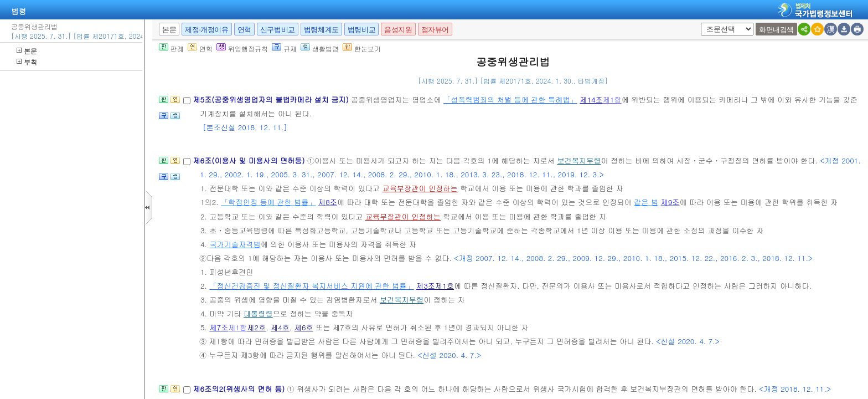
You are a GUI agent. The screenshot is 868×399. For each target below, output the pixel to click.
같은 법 (646, 202)
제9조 (670, 202)
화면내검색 (776, 30)
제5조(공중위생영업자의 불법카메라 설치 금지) (272, 99)
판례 (171, 48)
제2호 (256, 327)
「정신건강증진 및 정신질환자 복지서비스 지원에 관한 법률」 (311, 286)
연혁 (244, 30)
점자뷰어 (435, 30)
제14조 (591, 99)
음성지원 (398, 30)
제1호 (445, 286)
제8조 (328, 202)
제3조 (426, 286)
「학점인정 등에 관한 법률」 (268, 202)
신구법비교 (278, 30)
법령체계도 (321, 30)
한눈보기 (362, 48)
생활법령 (320, 48)
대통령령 (258, 313)
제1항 (612, 99)
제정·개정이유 (206, 30)
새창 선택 (704, 23)
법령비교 (361, 30)
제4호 (280, 327)
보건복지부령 (579, 160)
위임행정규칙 (242, 48)
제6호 (304, 327)
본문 (27, 51)
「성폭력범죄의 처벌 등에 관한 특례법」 (510, 99)
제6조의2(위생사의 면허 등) (240, 389)
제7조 (219, 327)
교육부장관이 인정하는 (420, 188)
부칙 (27, 62)
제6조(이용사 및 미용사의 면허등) (250, 160)
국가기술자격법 (235, 244)
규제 (284, 48)
